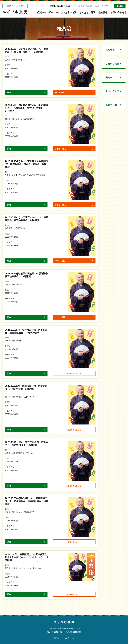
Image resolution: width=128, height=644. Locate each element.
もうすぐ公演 (112, 91)
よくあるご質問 (87, 13)
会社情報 (103, 13)
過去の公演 (111, 105)
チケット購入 (60, 93)
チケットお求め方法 (66, 13)
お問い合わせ (117, 13)
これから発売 (112, 64)
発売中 (109, 78)
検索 (120, 6)
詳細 (9, 93)
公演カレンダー (45, 13)
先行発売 (110, 50)
